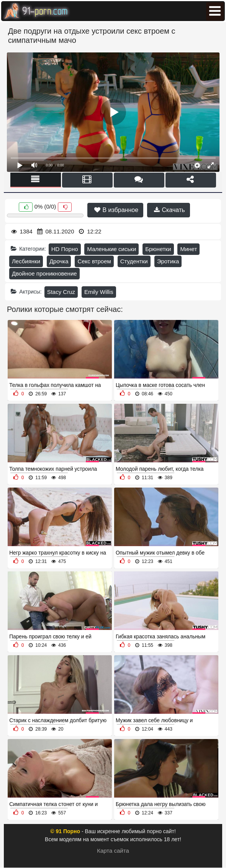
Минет (188, 249)
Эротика (168, 261)
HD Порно (65, 249)
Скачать (169, 210)
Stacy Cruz (61, 292)
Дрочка (59, 261)
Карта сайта (113, 851)
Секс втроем (94, 261)
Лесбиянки (26, 261)
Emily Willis (99, 292)
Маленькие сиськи (111, 249)
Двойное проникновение (44, 273)
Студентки (134, 261)
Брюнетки (158, 249)
